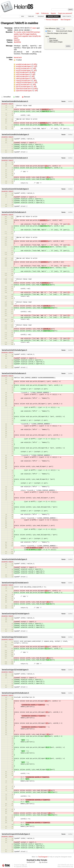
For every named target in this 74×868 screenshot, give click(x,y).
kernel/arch (18, 57)
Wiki (23, 16)
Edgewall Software (22, 866)
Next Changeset (66, 20)
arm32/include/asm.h (24, 68)
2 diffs (34, 64)
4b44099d (17, 42)
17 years (33, 28)
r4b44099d (4, 104)
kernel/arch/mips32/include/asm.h (15, 583)
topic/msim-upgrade (21, 36)
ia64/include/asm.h (23, 76)
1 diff (35, 66)
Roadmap (41, 16)
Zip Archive (43, 862)
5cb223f (17, 40)
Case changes (54, 40)
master (19, 32)
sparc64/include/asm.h (24, 89)
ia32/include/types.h (23, 74)
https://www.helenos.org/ (65, 866)
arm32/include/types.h (24, 70)
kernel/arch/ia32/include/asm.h (14, 212)
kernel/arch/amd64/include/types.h (15, 135)
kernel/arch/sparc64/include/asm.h (15, 693)
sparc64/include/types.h (25, 91)
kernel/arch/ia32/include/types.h (14, 350)
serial (24, 32)
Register (53, 13)
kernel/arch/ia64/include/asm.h (14, 373)
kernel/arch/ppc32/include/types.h (15, 670)
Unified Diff (31, 862)
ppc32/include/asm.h (24, 85)
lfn (15, 32)
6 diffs (33, 72)
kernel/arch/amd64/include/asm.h (15, 101)
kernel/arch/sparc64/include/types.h (16, 834)
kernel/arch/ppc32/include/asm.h (15, 637)
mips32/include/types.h (24, 82)
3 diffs (35, 89)
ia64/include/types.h (23, 79)
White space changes (56, 42)
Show (48, 31)
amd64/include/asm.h (24, 64)
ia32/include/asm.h (23, 72)
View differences (50, 29)
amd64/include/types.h (24, 66)
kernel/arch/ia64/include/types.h (14, 559)
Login (37, 13)
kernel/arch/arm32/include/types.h (15, 189)
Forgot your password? (65, 13)
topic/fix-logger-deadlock (28, 34)
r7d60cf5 (11, 104)
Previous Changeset (52, 20)
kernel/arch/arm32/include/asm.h (15, 158)
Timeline (31, 16)
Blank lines (53, 39)
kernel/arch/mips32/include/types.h (16, 614)
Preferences (45, 13)
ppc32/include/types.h (24, 87)
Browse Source (53, 16)
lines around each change (62, 31)
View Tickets (67, 16)
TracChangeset (43, 857)
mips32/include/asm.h (24, 81)
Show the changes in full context (56, 33)
